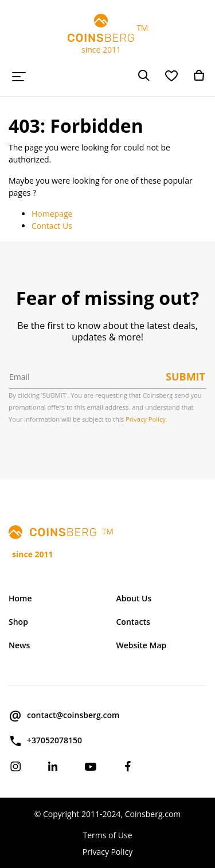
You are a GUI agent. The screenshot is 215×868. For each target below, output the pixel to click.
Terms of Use (107, 835)
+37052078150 (45, 741)
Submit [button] (185, 376)
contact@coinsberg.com (64, 716)
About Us (134, 598)
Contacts (133, 622)
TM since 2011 (108, 34)
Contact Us (52, 226)
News (19, 645)
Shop (18, 622)
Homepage (52, 214)
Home (20, 598)
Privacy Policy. (146, 419)
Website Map (142, 645)
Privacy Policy (107, 852)
